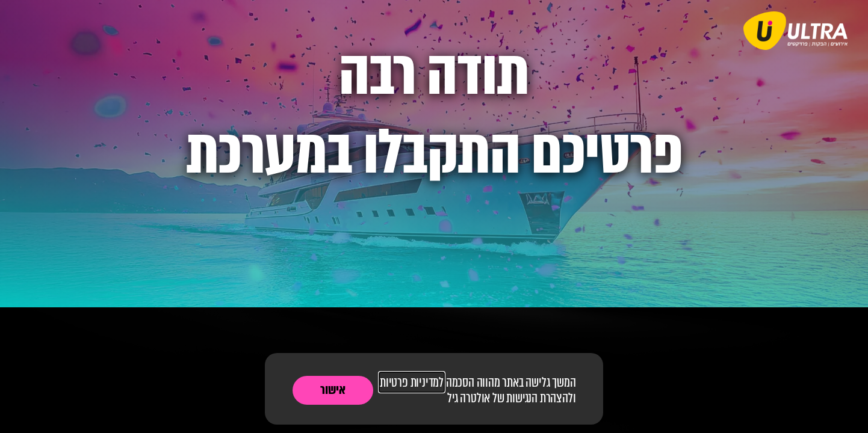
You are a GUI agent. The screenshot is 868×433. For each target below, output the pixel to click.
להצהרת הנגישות (539, 398)
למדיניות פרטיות (412, 382)
